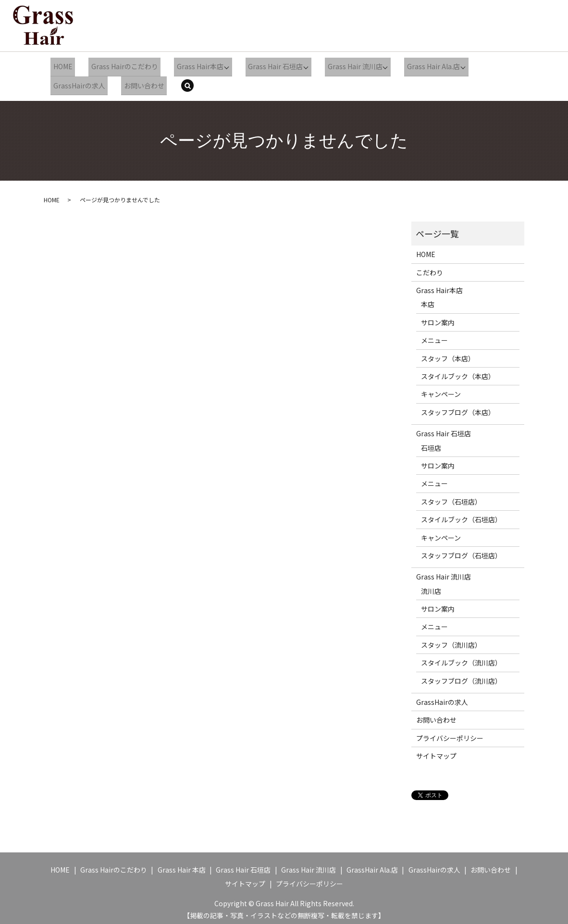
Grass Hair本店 (190, 65)
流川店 (431, 586)
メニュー (434, 335)
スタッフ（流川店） (451, 640)
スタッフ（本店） (448, 354)
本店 (428, 299)
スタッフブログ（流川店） (461, 676)
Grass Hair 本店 (182, 865)
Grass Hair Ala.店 (420, 65)
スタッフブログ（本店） (458, 407)
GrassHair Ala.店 (372, 865)
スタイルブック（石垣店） (461, 515)
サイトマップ (436, 751)
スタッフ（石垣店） (451, 497)
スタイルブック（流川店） (461, 658)
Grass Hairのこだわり (118, 65)
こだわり (430, 268)
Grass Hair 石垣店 (264, 65)
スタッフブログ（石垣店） (461, 551)
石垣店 (431, 443)
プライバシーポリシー (450, 733)
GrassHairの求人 (77, 82)
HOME (61, 65)
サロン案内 (438, 318)
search (186, 83)
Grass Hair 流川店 (343, 65)
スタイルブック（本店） (458, 371)
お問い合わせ (138, 82)
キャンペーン (441, 389)
